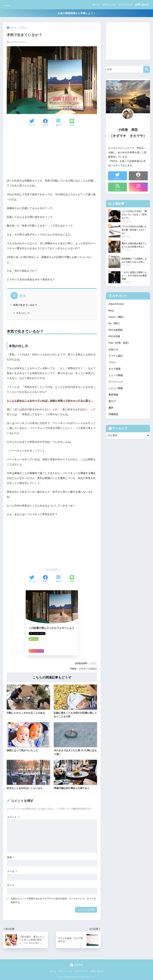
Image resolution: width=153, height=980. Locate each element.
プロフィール (109, 5)
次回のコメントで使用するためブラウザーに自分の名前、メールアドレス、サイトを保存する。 (53, 900)
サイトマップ (125, 5)
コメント (14, 817)
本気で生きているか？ (25, 305)
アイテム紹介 (116, 358)
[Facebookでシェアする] (45, 123)
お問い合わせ (142, 5)
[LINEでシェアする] (72, 123)
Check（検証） (117, 317)
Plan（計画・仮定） (120, 344)
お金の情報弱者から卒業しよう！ (77, 13)
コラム (93, 663)
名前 (11, 857)
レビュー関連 (116, 391)
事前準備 (114, 398)
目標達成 (114, 418)
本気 (83, 669)
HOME (77, 965)
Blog (111, 311)
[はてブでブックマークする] (59, 123)
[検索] (147, 69)
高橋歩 (93, 669)
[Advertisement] (52, 155)
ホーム (96, 5)
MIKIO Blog (14, 5)
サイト (11, 885)
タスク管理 (115, 371)
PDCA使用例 (116, 331)
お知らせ (114, 351)
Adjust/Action (117, 304)
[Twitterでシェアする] (32, 123)
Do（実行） (115, 324)
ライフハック (116, 384)
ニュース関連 (116, 378)
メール (12, 871)
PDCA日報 (115, 337)
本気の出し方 (23, 313)
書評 (111, 411)
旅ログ (112, 404)
